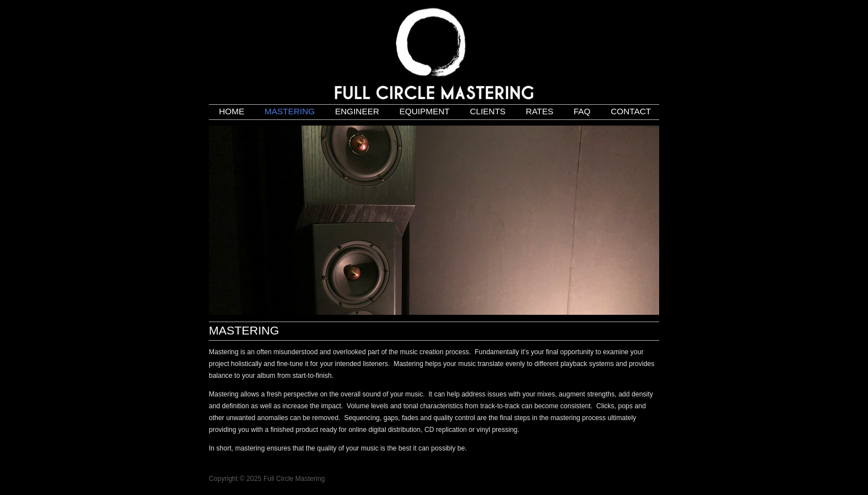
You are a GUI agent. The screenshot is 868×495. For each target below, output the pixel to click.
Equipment (425, 111)
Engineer (357, 111)
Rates (540, 111)
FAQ (582, 111)
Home (232, 111)
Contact (631, 111)
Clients (488, 111)
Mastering (290, 111)
